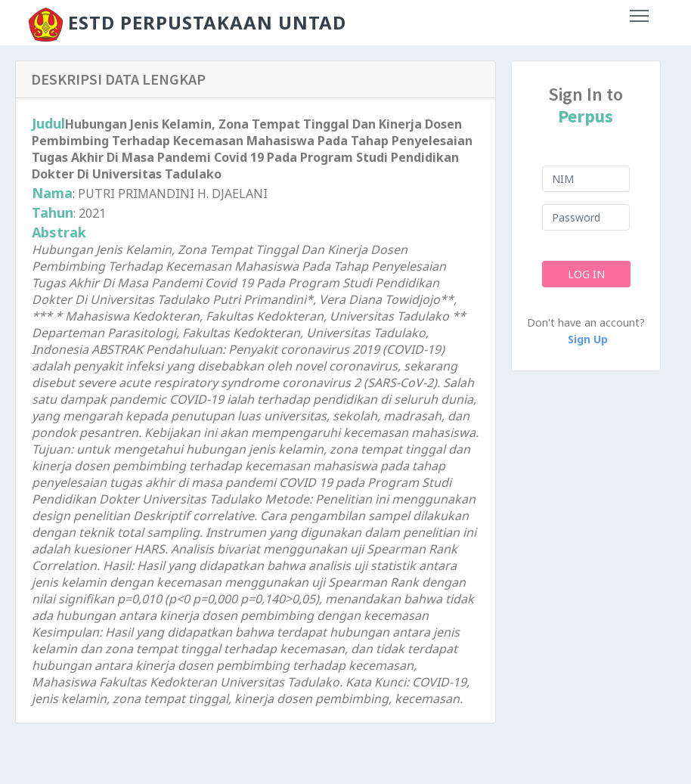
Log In (586, 274)
